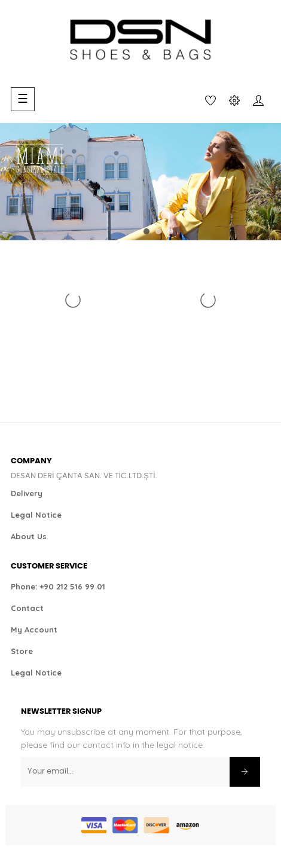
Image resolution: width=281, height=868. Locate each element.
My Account (34, 629)
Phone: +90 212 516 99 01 (58, 586)
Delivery (27, 493)
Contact (27, 608)
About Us (29, 536)
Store (22, 651)
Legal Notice (36, 515)
